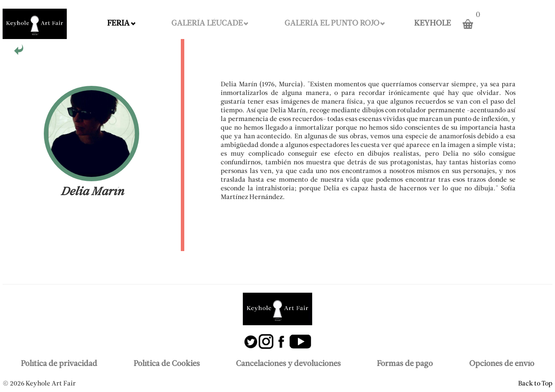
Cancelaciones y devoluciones (288, 364)
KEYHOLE (433, 24)
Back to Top (535, 384)
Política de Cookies (167, 364)
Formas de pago (405, 364)
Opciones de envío (502, 364)
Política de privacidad (59, 364)
